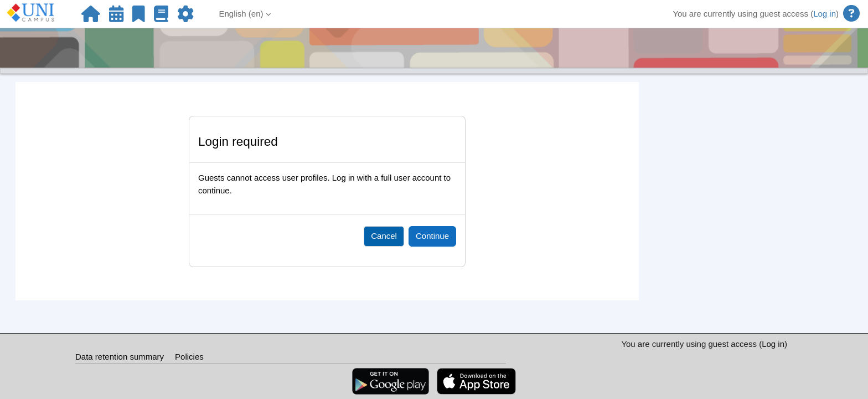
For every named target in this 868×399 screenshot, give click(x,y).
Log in (825, 14)
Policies (189, 357)
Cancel (384, 236)
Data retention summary (120, 357)
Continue (432, 236)
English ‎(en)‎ (241, 14)
